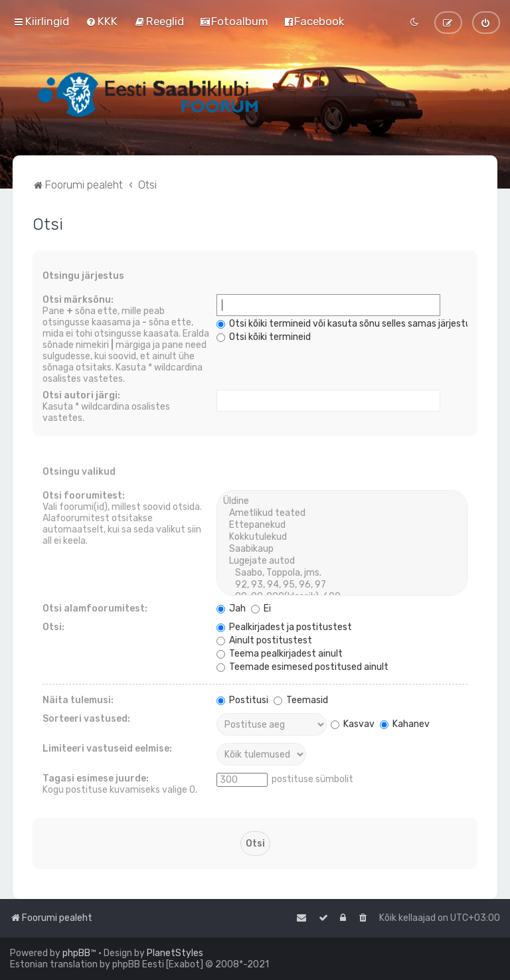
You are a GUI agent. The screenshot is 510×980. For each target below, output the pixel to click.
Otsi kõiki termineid (264, 337)
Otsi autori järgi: (81, 395)
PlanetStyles (175, 953)
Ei (261, 609)
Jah (231, 609)
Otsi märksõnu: (78, 300)
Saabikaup (342, 549)
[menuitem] (102, 21)
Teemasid (301, 700)
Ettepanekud (342, 525)
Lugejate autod (342, 561)
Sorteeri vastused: (86, 719)
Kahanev (405, 724)
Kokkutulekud (342, 537)
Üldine (342, 501)
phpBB (76, 953)
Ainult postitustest (264, 640)
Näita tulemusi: (78, 700)
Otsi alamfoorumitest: (95, 609)
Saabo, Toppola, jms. (342, 573)
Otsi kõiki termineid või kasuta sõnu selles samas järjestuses (351, 324)
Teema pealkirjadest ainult (280, 654)
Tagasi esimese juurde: (96, 778)
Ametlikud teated (342, 513)
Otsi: (53, 627)
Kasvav (353, 724)
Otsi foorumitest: (84, 496)
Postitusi (242, 700)
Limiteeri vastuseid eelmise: (107, 749)
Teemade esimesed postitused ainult (302, 667)
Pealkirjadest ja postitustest (284, 627)
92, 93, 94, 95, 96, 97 (342, 585)
